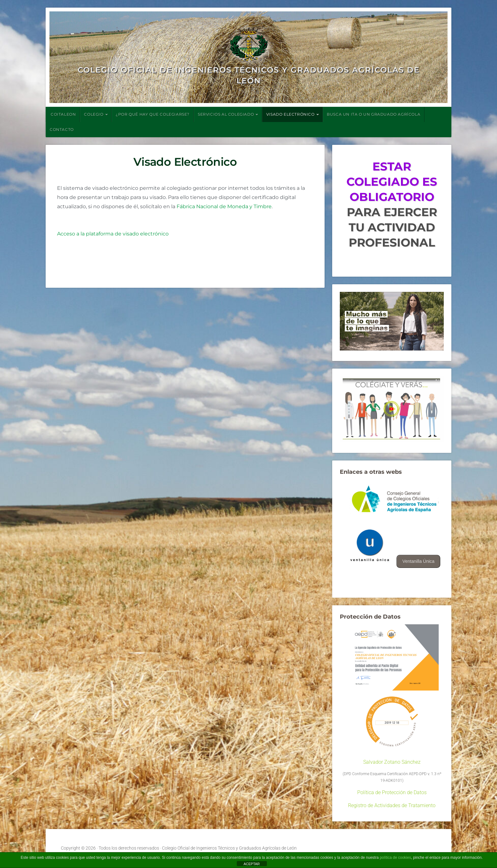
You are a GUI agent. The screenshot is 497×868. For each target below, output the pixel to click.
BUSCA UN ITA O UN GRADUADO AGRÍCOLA (374, 114)
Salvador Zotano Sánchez (392, 762)
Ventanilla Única (418, 561)
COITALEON (63, 114)
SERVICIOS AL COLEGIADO (226, 114)
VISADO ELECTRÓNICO (290, 114)
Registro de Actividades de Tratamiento (392, 805)
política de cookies (395, 858)
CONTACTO (62, 129)
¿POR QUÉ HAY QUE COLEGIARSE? (153, 114)
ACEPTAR (252, 864)
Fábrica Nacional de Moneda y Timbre (224, 206)
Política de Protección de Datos (392, 792)
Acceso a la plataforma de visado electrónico (113, 234)
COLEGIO (94, 114)
